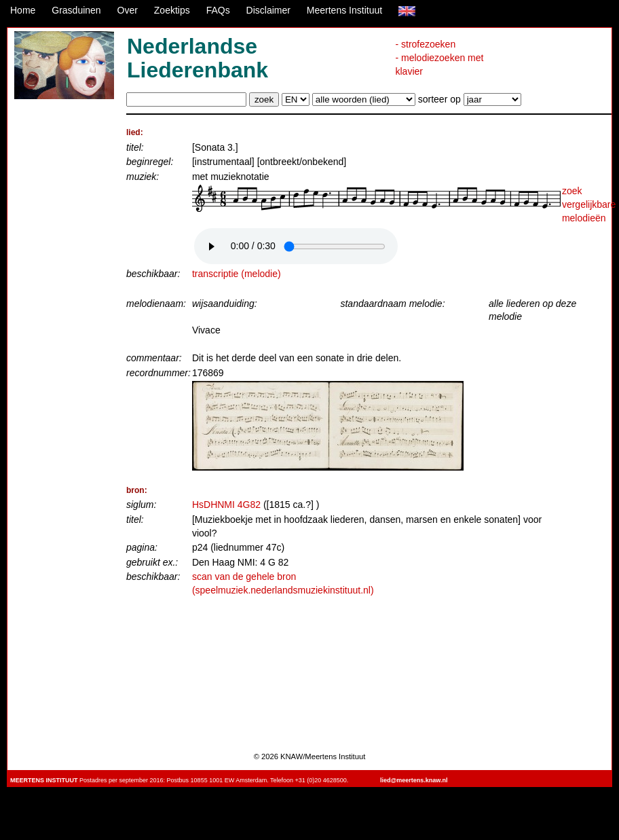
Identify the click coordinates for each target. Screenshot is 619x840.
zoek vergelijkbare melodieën (589, 204)
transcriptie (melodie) (237, 274)
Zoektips (172, 10)
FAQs (218, 10)
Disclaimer (268, 10)
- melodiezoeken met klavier (439, 65)
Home (23, 10)
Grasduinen (76, 10)
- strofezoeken (425, 44)
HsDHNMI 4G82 (226, 505)
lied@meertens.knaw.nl (414, 780)
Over (128, 10)
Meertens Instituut (344, 10)
